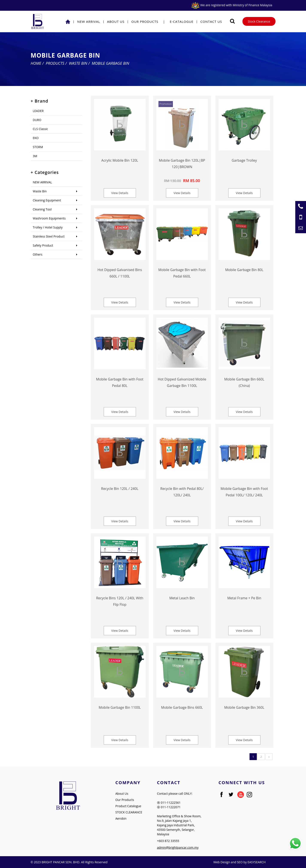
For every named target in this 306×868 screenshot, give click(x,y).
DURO (37, 120)
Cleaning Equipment (47, 200)
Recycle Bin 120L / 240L (120, 489)
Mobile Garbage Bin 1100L (120, 707)
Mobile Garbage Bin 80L (244, 270)
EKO (36, 138)
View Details (120, 193)
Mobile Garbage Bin (110, 63)
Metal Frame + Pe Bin (244, 598)
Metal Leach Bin (182, 598)
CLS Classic (40, 129)
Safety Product (43, 245)
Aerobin (121, 818)
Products (55, 63)
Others (38, 254)
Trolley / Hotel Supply (48, 227)
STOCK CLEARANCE (129, 812)
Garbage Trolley (244, 160)
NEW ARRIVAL (89, 21)
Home (36, 63)
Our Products (145, 21)
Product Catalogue (128, 806)
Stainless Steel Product (49, 236)
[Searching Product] (232, 21)
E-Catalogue (182, 21)
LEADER (38, 111)
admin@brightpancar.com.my (178, 847)
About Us (116, 21)
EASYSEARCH (257, 862)
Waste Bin (78, 63)
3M (35, 156)
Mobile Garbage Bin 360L (244, 707)
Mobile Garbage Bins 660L (182, 707)
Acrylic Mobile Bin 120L (120, 160)
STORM (38, 147)
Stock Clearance (259, 21)
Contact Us (211, 21)
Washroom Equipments (49, 218)
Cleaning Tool (42, 209)
